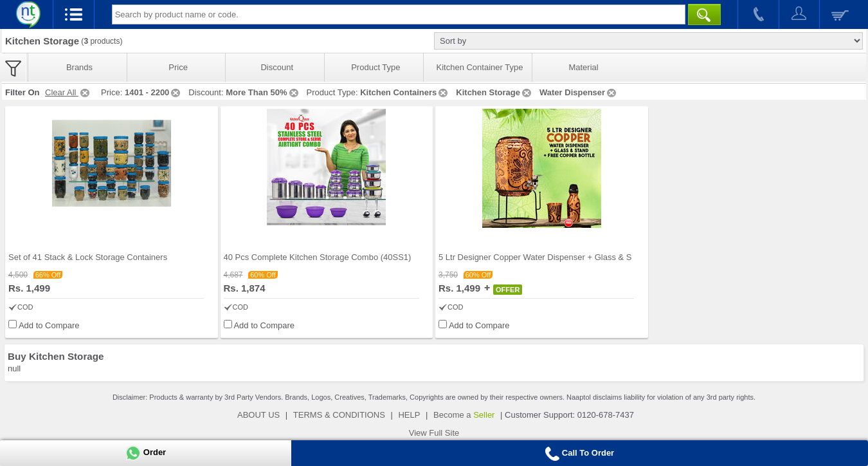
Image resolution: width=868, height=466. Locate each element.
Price (178, 67)
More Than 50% (263, 92)
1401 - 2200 (153, 92)
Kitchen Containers (405, 92)
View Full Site (434, 433)
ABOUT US (258, 415)
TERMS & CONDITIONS (339, 415)
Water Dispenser (579, 92)
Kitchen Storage (494, 92)
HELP (409, 415)
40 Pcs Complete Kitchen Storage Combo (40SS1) (318, 257)
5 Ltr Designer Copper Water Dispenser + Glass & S (535, 257)
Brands (79, 67)
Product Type (375, 67)
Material (583, 67)
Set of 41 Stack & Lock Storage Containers (88, 257)
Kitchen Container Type (480, 67)
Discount (277, 67)
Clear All (68, 92)
